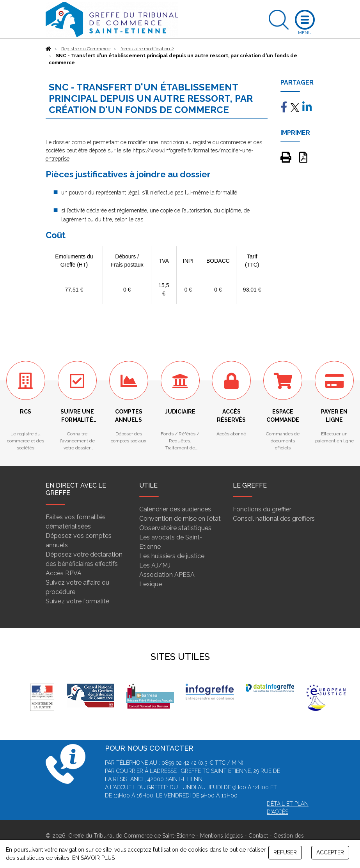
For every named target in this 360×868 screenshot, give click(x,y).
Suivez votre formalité (77, 601)
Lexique (151, 584)
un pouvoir (74, 193)
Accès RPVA (64, 573)
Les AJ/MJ (155, 565)
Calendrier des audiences (175, 509)
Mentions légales (222, 836)
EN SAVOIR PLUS (93, 858)
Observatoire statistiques (175, 528)
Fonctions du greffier (262, 509)
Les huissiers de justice (172, 556)
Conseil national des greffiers (274, 519)
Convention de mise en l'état (180, 519)
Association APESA (167, 575)
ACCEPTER (330, 852)
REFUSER (285, 852)
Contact (258, 836)
